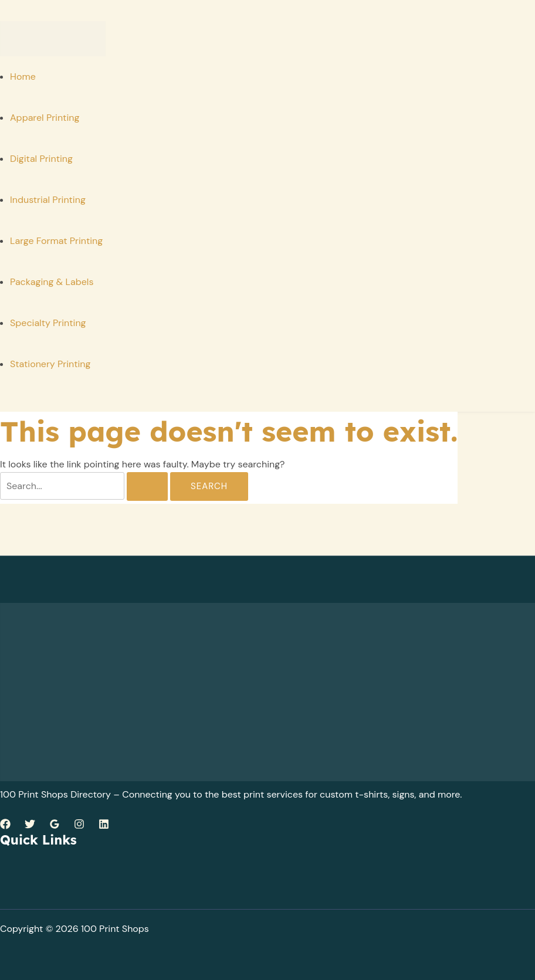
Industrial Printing (48, 200)
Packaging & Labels (52, 282)
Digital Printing (41, 159)
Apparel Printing (45, 118)
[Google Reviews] (55, 826)
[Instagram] (79, 826)
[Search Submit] (147, 486)
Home (23, 77)
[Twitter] (30, 826)
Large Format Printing (56, 241)
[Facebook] (5, 826)
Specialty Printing (48, 323)
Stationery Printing (50, 364)
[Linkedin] (104, 826)
